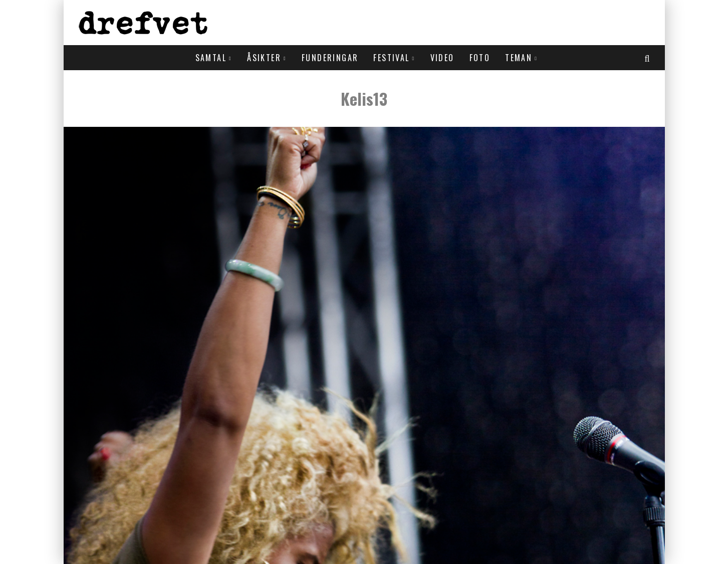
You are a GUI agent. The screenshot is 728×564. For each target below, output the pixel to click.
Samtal (211, 58)
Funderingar (330, 58)
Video (442, 58)
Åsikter (264, 58)
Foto (480, 58)
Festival (391, 58)
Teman (519, 58)
